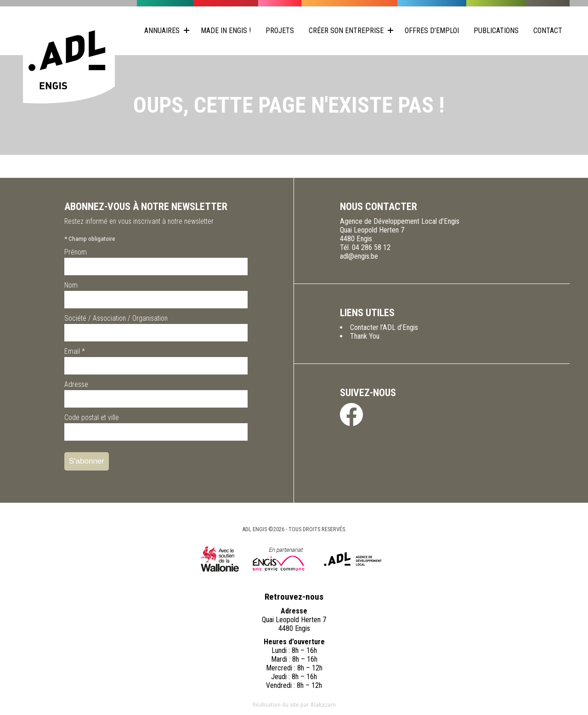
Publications (496, 31)
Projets (280, 31)
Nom (71, 285)
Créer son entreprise (346, 31)
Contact (548, 31)
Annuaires (162, 31)
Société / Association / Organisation (116, 318)
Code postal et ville (92, 417)
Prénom (76, 252)
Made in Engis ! (226, 31)
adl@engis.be (359, 256)
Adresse (76, 384)
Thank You (365, 336)
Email (75, 351)
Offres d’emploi (432, 31)
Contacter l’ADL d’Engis (384, 327)
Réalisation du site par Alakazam (294, 704)
